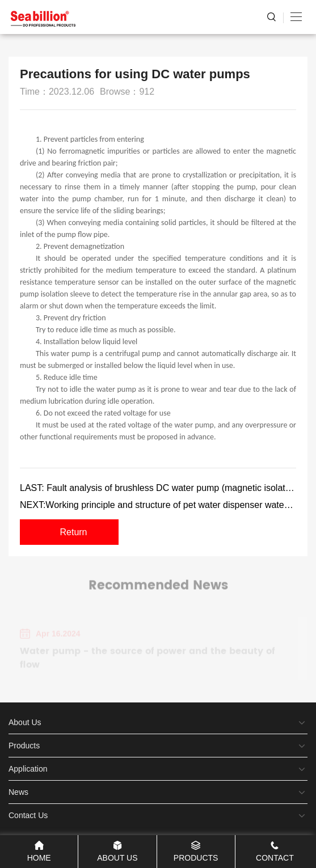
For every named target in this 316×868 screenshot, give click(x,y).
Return (73, 532)
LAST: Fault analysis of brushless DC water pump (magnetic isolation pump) (158, 488)
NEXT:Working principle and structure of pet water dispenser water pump (158, 505)
